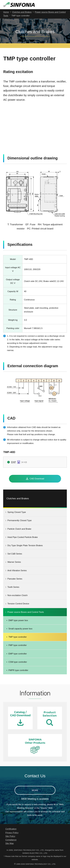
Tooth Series (13, 587)
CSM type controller (18, 662)
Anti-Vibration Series (17, 570)
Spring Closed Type (17, 512)
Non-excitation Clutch (17, 595)
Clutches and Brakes (22, 12)
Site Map (10, 843)
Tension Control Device (18, 604)
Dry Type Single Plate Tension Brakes (25, 545)
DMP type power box (18, 620)
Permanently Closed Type (20, 520)
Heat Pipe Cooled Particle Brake (23, 537)
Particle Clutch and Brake (19, 529)
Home (6, 12)
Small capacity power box (20, 629)
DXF (14, 462)
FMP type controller (18, 645)
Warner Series (14, 562)
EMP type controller (18, 654)
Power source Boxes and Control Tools (26, 612)
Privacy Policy (12, 833)
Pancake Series (15, 579)
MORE (35, 790)
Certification (11, 829)
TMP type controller (18, 637)
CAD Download (37, 479)
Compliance (11, 840)
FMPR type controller (18, 670)
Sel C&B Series (15, 554)
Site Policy (10, 836)
